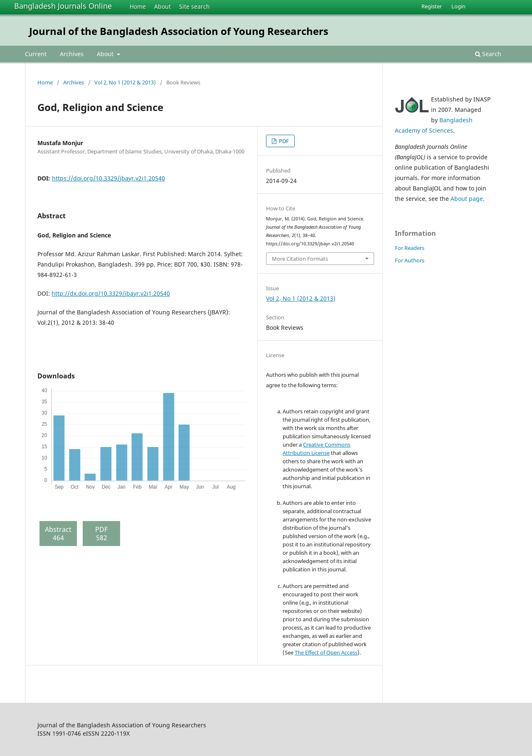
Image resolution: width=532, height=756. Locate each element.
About (163, 6)
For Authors (410, 260)
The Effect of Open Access (326, 652)
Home (138, 6)
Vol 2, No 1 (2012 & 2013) (125, 82)
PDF (283, 141)
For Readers (410, 248)
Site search (195, 6)
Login (458, 6)
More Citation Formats (300, 259)
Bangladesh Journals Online (63, 6)
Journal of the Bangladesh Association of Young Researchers (179, 31)
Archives (72, 54)
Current (36, 54)
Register (432, 6)
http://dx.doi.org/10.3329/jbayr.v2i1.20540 (111, 293)
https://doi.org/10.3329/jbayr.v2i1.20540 (108, 178)
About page (467, 199)
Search (488, 54)
